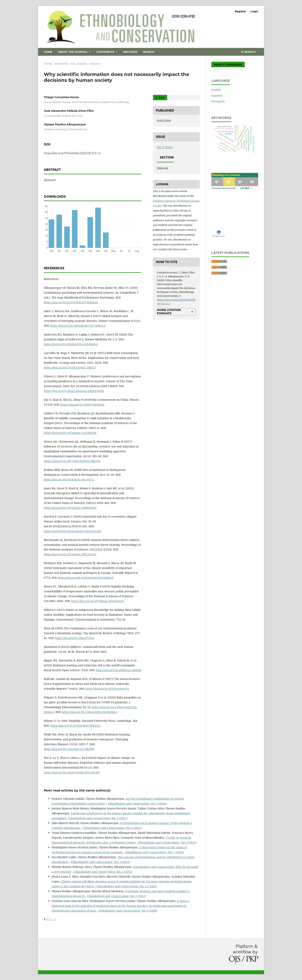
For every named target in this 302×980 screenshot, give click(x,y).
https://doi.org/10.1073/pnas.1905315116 (70, 554)
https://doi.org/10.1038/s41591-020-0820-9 (71, 344)
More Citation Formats (169, 312)
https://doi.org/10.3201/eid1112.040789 (69, 749)
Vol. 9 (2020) (79, 64)
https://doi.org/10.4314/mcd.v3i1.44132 (69, 479)
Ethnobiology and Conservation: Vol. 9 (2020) (128, 911)
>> (55, 919)
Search (149, 52)
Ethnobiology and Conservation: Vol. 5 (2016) (137, 803)
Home (48, 52)
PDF (161, 98)
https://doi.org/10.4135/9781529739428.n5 (71, 302)
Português (218, 101)
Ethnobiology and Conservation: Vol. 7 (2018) (154, 852)
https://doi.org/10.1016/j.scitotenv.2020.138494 (74, 391)
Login (254, 11)
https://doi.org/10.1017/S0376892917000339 (72, 461)
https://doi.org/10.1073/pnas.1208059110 (70, 508)
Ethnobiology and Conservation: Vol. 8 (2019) (167, 842)
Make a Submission (228, 64)
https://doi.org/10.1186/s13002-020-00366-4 (90, 712)
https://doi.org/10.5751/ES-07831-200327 (70, 368)
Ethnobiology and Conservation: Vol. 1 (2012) (112, 828)
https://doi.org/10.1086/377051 (75, 638)
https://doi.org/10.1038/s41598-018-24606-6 (86, 578)
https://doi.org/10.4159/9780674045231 (75, 726)
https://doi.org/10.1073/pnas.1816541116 (97, 601)
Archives (130, 52)
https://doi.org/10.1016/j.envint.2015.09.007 (72, 772)
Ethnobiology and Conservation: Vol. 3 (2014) (101, 862)
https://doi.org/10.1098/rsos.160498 (119, 670)
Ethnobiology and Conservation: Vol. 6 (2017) (98, 818)
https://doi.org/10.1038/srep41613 (107, 689)
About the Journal (73, 52)
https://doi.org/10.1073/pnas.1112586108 (70, 433)
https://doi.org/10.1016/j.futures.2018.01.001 (73, 531)
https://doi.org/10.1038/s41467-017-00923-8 (78, 326)
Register (240, 11)
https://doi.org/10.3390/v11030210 (82, 405)
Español (217, 96)
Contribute (106, 52)
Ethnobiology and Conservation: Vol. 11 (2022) (127, 886)
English (216, 90)
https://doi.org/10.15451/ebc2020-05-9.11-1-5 (72, 153)
